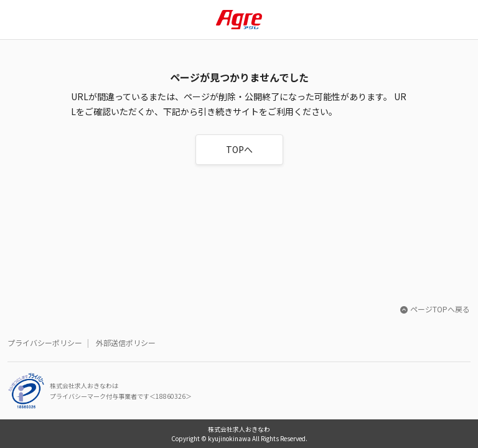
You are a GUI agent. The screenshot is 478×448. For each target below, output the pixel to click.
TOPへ (239, 149)
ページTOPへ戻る (435, 309)
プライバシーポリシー (45, 343)
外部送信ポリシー (126, 343)
